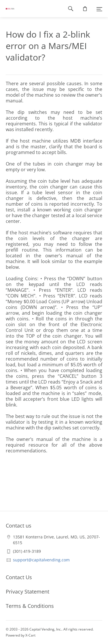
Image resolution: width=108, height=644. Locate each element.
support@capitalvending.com (41, 560)
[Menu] (99, 9)
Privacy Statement (28, 592)
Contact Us (19, 577)
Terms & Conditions (30, 606)
